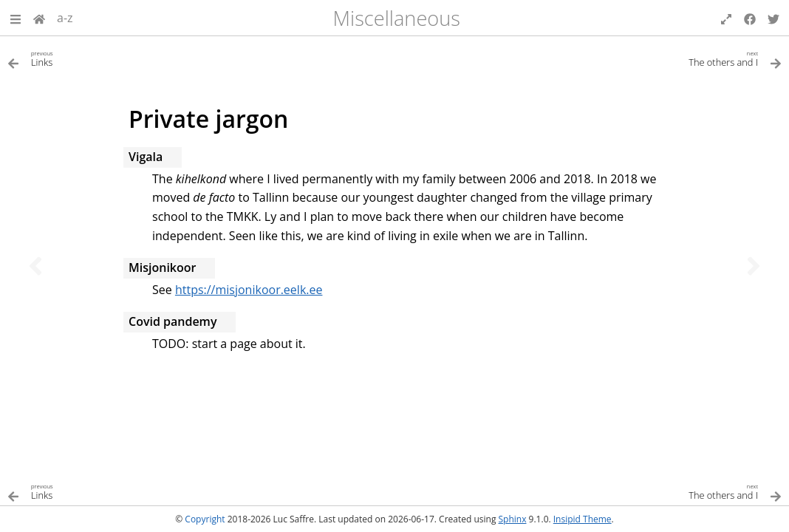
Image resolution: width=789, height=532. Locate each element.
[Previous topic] (35, 266)
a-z (65, 18)
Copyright (205, 519)
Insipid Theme (583, 519)
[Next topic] (754, 266)
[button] (16, 18)
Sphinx (513, 519)
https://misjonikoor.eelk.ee (249, 290)
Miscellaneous (397, 18)
